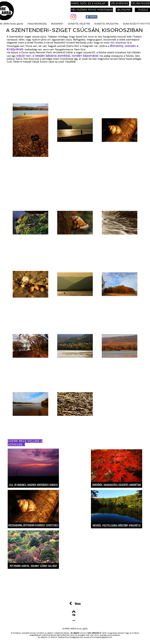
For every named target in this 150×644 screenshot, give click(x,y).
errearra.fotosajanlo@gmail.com (98, 637)
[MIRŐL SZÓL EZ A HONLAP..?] (89, 4)
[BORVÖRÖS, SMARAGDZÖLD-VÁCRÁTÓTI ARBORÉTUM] (117, 485)
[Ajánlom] (92, 17)
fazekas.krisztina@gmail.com (70, 637)
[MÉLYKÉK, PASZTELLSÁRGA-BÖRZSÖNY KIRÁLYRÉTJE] (117, 525)
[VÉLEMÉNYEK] (120, 4)
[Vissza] (78, 604)
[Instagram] (73, 17)
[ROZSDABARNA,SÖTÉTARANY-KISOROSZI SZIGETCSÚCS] (33, 525)
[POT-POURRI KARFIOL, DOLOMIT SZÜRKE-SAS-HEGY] (33, 566)
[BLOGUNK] (124, 10)
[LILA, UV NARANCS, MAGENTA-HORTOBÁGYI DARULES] (33, 485)
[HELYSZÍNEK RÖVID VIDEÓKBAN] (92, 10)
